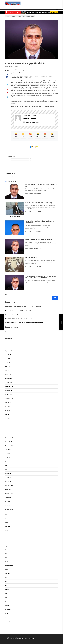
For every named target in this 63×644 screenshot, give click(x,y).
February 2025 (9, 379)
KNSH (7, 530)
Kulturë (7, 542)
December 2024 (9, 386)
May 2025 (8, 367)
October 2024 (9, 394)
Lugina (7, 562)
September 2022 (9, 493)
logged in (13, 176)
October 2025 (9, 347)
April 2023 (8, 466)
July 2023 (8, 454)
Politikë (7, 589)
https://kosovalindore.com (31, 122)
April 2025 (8, 371)
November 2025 (9, 343)
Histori (7, 522)
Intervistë (8, 526)
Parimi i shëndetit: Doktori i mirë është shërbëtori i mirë (18, 311)
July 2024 (8, 406)
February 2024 (9, 426)
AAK (6, 514)
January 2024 (9, 430)
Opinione (7, 61)
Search (7, 294)
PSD (6, 597)
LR (6, 558)
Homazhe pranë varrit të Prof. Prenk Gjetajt (39, 203)
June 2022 (8, 505)
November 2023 (9, 438)
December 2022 (9, 481)
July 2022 (8, 501)
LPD (6, 554)
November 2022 (9, 485)
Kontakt (7, 534)
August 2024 (8, 402)
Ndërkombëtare (9, 566)
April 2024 (8, 418)
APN (6, 518)
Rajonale (7, 605)
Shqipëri (7, 613)
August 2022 (8, 497)
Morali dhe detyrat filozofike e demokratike (39, 239)
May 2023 (8, 462)
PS (6, 593)
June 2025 (8, 363)
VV (6, 629)
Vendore (7, 625)
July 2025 (8, 359)
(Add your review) (42, 159)
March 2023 (8, 470)
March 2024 (8, 422)
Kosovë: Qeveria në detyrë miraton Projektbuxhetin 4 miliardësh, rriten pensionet (24, 323)
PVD (6, 601)
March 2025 (8, 375)
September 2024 (9, 398)
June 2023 (8, 458)
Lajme (7, 546)
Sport (7, 617)
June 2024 (8, 410)
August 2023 (8, 450)
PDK (6, 585)
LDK (6, 550)
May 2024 (8, 414)
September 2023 (9, 446)
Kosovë (7, 538)
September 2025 (9, 351)
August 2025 (8, 355)
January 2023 (9, 477)
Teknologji (8, 621)
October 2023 (9, 442)
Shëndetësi (8, 609)
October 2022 (9, 489)
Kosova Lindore (9, 67)
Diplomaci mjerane (31, 258)
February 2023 (9, 473)
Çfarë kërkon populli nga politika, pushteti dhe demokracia (19, 319)
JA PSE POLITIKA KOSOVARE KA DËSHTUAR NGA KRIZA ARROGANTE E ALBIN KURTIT (41, 277)
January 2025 (9, 383)
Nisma (7, 570)
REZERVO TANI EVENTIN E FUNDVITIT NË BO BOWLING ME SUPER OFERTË (23, 307)
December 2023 (9, 434)
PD (6, 578)
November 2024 (9, 390)
